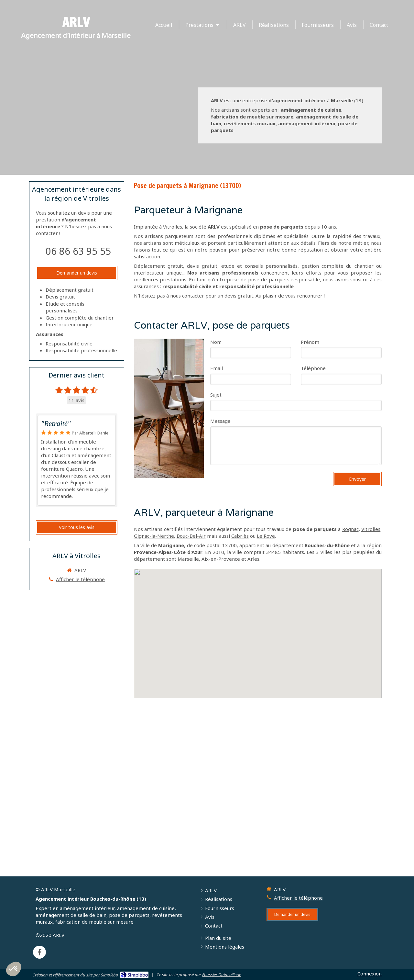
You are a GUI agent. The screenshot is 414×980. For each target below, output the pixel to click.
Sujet (216, 395)
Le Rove (266, 536)
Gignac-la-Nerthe (154, 536)
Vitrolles (371, 529)
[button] (14, 969)
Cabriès (240, 536)
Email (217, 368)
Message (220, 421)
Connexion (370, 974)
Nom (216, 342)
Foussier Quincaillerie (222, 974)
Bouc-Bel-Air (191, 536)
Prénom (310, 342)
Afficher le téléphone (80, 579)
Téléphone (313, 368)
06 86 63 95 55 (78, 251)
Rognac (350, 529)
